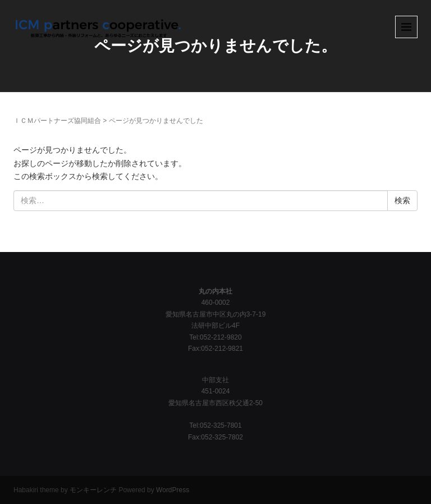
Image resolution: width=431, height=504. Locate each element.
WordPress (173, 490)
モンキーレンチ (93, 490)
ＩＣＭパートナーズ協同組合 (57, 121)
